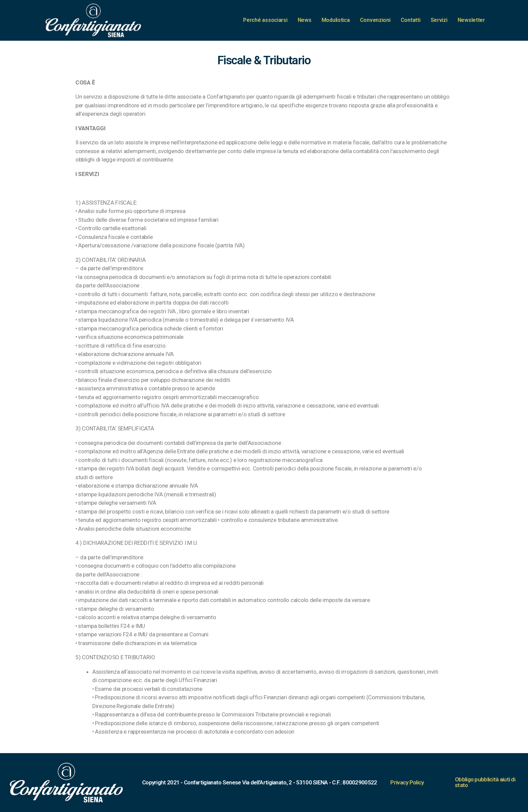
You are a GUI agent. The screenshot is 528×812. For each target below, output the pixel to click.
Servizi (439, 20)
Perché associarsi (265, 20)
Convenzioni (375, 20)
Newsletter (471, 20)
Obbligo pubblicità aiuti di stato (485, 782)
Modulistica (336, 20)
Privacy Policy (407, 782)
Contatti (411, 20)
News (305, 20)
